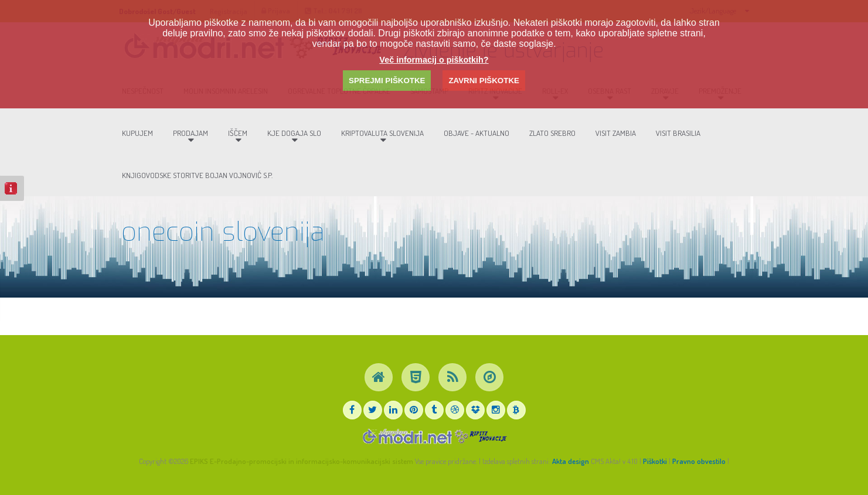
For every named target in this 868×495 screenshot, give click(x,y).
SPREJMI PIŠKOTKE (387, 81)
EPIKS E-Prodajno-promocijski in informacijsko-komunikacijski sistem (302, 461)
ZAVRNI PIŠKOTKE (484, 81)
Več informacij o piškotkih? (434, 60)
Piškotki (655, 461)
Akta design (571, 461)
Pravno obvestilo (699, 461)
